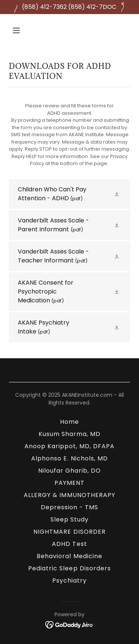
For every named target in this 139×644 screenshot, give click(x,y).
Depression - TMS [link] (69, 507)
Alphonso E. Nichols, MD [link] (69, 458)
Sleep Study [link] (69, 519)
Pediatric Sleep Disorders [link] (69, 568)
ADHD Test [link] (69, 544)
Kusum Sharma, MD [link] (69, 434)
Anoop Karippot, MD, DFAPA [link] (69, 446)
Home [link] (69, 422)
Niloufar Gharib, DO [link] (69, 471)
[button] (23, 30)
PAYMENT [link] (69, 483)
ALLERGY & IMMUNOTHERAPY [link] (69, 495)
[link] (69, 194)
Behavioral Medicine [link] (69, 556)
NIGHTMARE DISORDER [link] (69, 532)
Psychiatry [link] (69, 581)
